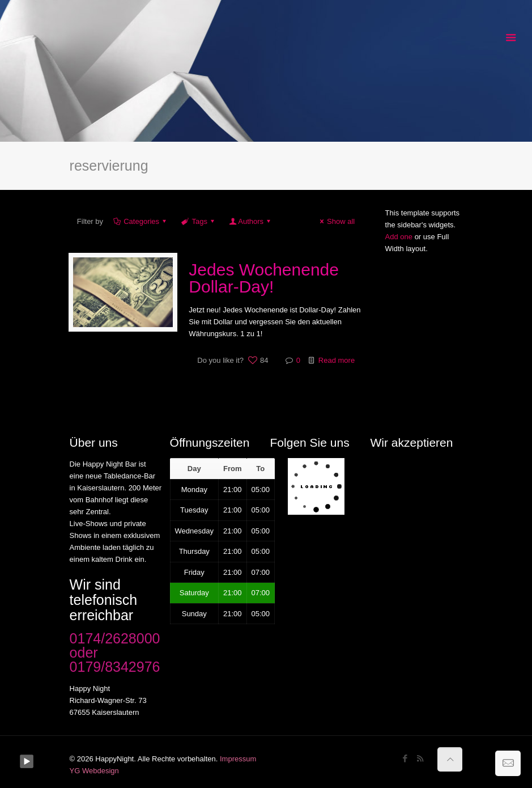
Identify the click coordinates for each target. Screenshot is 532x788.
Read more (337, 360)
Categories (141, 221)
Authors (251, 221)
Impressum (238, 759)
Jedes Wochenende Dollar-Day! (264, 278)
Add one (399, 237)
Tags (199, 221)
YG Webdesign (94, 771)
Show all (336, 221)
